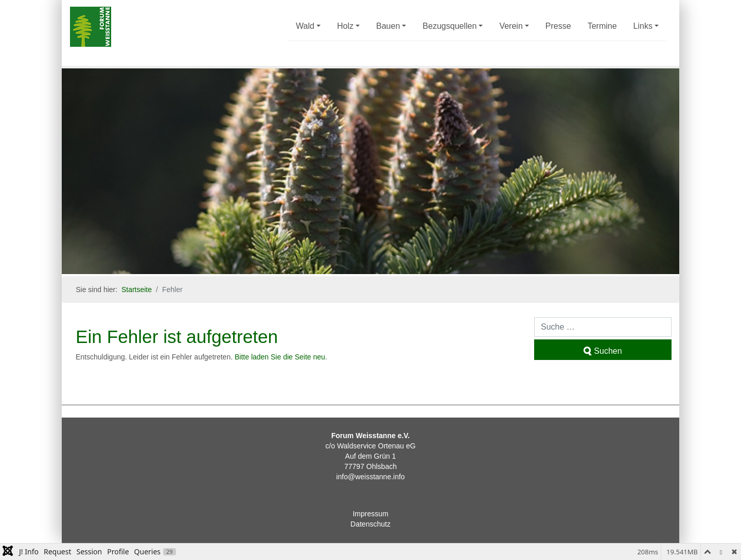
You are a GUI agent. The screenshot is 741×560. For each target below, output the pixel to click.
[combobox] (603, 327)
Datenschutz (370, 524)
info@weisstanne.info (370, 477)
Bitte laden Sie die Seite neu (280, 357)
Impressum (370, 514)
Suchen (603, 351)
